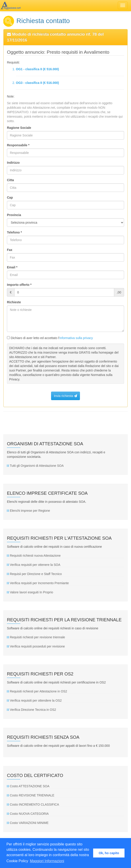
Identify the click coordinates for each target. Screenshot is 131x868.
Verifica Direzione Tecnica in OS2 (31, 710)
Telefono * (14, 232)
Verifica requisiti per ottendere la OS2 (34, 700)
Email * (12, 267)
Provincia (14, 215)
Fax (10, 250)
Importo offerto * (19, 285)
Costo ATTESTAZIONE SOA (28, 786)
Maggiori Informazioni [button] (47, 861)
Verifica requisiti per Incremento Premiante (38, 583)
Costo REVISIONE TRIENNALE (31, 795)
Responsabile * (18, 145)
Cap (10, 197)
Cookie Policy (17, 861)
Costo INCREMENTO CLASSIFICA (33, 804)
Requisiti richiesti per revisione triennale (36, 637)
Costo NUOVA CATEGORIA (28, 814)
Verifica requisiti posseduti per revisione (36, 646)
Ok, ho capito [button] (109, 853)
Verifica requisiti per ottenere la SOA (34, 565)
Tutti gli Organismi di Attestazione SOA (35, 466)
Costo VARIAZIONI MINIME (28, 823)
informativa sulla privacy (76, 338)
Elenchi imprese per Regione (28, 511)
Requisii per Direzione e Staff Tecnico (34, 574)
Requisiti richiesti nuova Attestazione (34, 556)
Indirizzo (13, 163)
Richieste (14, 302)
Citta (10, 180)
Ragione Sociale (19, 128)
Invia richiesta (65, 396)
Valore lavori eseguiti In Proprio (30, 592)
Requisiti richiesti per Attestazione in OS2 (37, 691)
